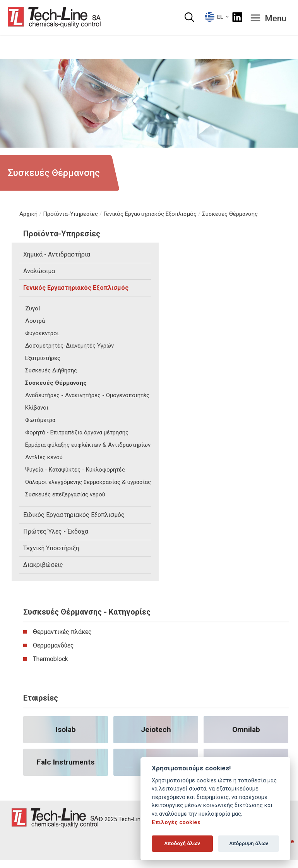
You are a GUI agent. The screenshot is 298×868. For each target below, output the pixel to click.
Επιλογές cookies (176, 822)
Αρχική (28, 214)
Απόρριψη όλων (249, 843)
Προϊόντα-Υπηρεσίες (70, 214)
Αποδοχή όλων (182, 843)
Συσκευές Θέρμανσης (230, 214)
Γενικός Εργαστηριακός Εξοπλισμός (150, 214)
